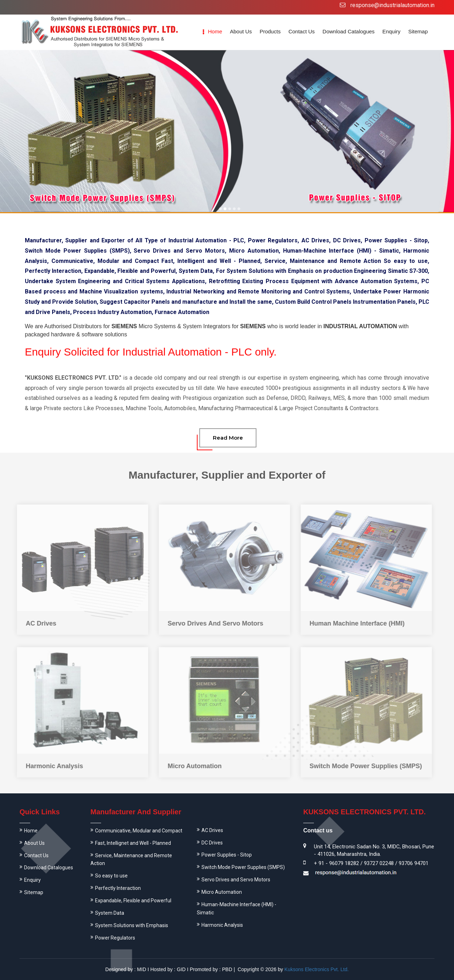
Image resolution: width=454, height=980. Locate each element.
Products (270, 31)
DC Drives (212, 843)
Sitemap (418, 31)
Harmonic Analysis (51, 766)
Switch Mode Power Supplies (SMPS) (362, 766)
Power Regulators (115, 938)
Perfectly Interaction (118, 888)
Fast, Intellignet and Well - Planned (133, 843)
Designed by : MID (126, 969)
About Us (34, 843)
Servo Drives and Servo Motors (236, 880)
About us (241, 31)
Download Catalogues (348, 31)
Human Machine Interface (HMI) (353, 623)
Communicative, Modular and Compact (139, 831)
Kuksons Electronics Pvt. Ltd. (317, 969)
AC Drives (37, 623)
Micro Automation (191, 766)
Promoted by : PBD (211, 969)
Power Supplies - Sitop (227, 855)
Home (215, 31)
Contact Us (301, 31)
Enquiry (391, 31)
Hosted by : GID (168, 969)
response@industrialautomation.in (392, 5)
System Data (110, 913)
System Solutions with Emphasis (132, 925)
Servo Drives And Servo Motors (212, 623)
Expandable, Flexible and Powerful (133, 901)
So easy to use (111, 876)
